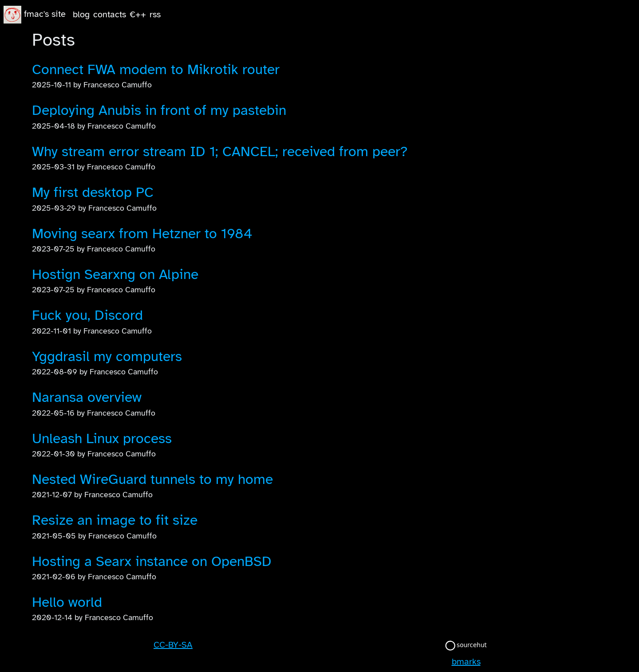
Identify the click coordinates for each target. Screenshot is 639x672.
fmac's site (45, 14)
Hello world (67, 602)
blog (81, 14)
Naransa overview (87, 397)
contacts (110, 14)
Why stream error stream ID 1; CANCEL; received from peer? (220, 151)
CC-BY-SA (173, 645)
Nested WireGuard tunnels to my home (152, 479)
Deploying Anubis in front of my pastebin (159, 110)
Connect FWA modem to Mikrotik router (156, 69)
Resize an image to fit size (115, 520)
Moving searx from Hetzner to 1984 (142, 234)
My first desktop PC (93, 192)
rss (155, 14)
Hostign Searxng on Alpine (115, 274)
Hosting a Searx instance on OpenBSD (152, 561)
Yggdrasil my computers (107, 356)
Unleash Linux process (102, 438)
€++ (138, 14)
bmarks (466, 662)
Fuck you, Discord (87, 315)
